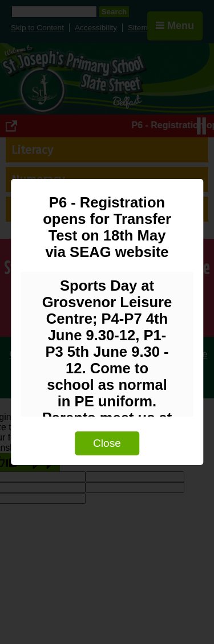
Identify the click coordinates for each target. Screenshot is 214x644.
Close (107, 443)
